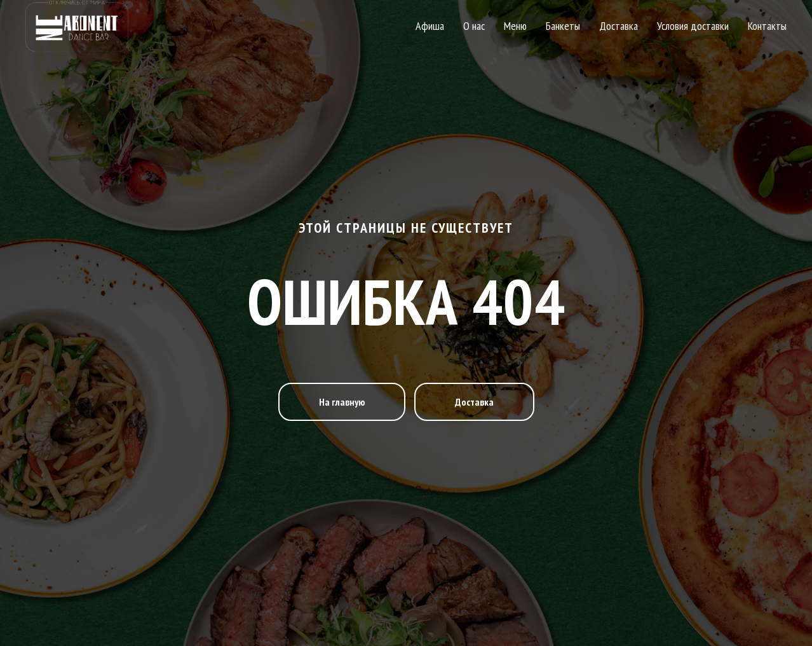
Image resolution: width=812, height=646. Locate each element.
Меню (515, 26)
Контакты (767, 26)
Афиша (430, 26)
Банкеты (563, 26)
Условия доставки (693, 26)
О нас (474, 26)
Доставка (619, 26)
